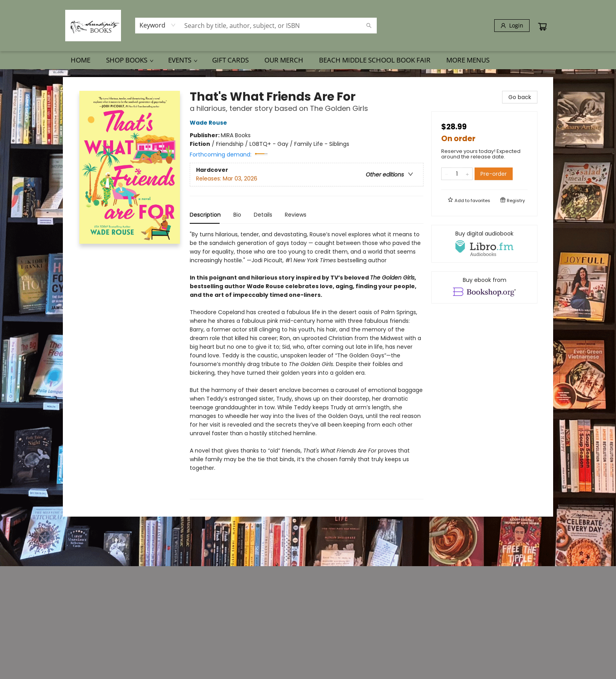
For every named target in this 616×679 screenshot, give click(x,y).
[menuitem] (81, 60)
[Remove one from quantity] (446, 174)
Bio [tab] (237, 215)
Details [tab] (263, 215)
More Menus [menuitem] (468, 60)
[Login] (512, 26)
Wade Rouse (210, 123)
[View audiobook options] (484, 244)
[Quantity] (457, 174)
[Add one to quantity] (467, 174)
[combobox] (158, 25)
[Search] (369, 26)
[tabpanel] (307, 365)
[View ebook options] (484, 287)
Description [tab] (205, 215)
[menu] (308, 60)
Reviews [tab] (296, 215)
